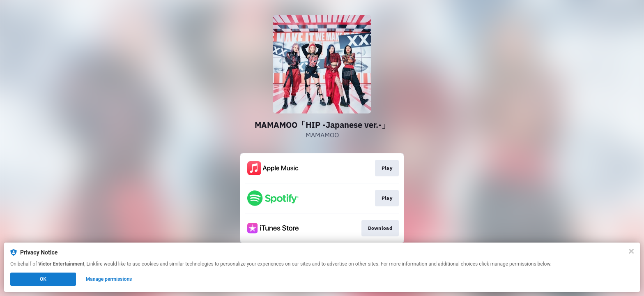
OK (43, 279)
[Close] (631, 251)
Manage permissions (109, 279)
